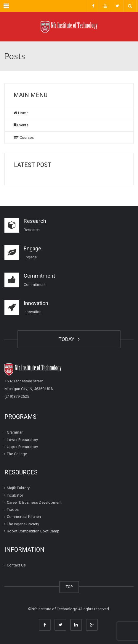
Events (21, 125)
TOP (69, 587)
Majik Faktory (18, 488)
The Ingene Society (23, 524)
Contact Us (16, 565)
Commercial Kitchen (24, 517)
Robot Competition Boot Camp (33, 531)
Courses (24, 137)
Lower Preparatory (22, 439)
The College (17, 454)
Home (21, 113)
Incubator (15, 495)
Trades (13, 509)
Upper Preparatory (22, 447)
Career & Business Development (34, 502)
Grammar (15, 432)
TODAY (69, 339)
